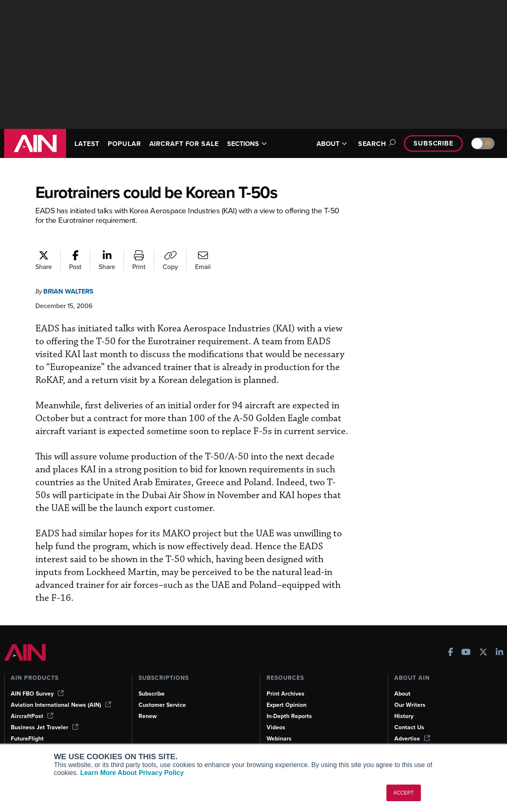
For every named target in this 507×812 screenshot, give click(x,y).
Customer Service (163, 691)
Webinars (280, 725)
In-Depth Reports (290, 703)
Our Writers (410, 691)
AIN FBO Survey (38, 680)
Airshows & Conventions (301, 736)
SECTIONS (256, 143)
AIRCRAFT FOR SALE (181, 143)
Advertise (413, 725)
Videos (276, 714)
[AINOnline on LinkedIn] (500, 639)
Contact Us (410, 714)
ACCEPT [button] (404, 793)
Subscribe (432, 143)
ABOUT (327, 144)
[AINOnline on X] (483, 639)
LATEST (88, 139)
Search (372, 144)
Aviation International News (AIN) (62, 691)
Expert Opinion (287, 691)
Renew (148, 703)
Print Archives (286, 680)
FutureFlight (28, 725)
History (404, 703)
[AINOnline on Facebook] (451, 639)
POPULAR (128, 139)
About (403, 680)
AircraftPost (32, 703)
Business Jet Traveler (46, 714)
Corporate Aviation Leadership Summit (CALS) (65, 740)
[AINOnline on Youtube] (466, 639)
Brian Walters (72, 291)
